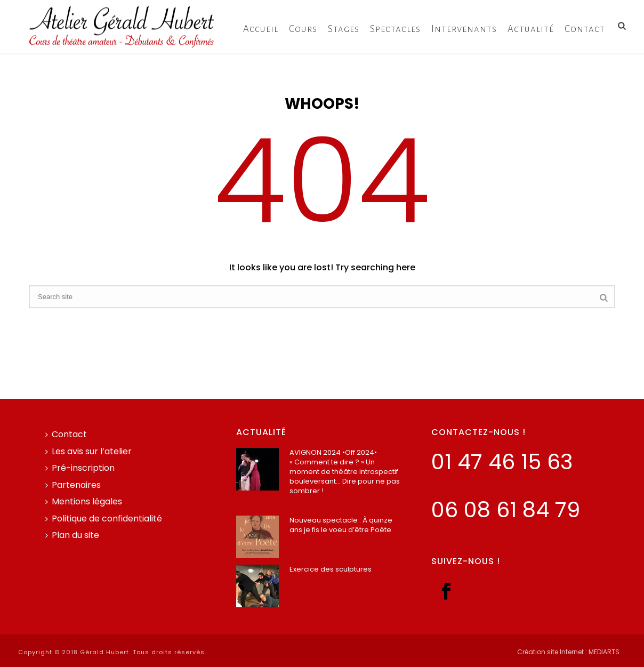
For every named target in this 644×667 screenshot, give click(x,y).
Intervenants (464, 29)
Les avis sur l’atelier (88, 451)
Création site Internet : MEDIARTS (568, 652)
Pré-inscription (80, 468)
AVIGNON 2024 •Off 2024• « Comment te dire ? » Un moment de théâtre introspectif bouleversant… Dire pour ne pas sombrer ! (345, 472)
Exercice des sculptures (331, 569)
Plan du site (72, 535)
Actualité (531, 29)
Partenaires (73, 485)
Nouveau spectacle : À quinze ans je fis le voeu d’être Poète (341, 525)
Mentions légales (84, 501)
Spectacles (395, 29)
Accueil (261, 29)
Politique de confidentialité (104, 519)
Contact (585, 29)
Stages (344, 29)
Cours (303, 29)
